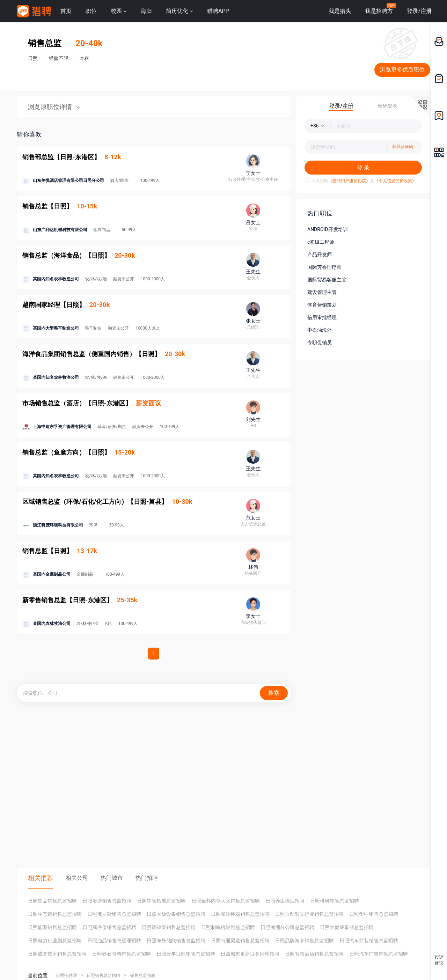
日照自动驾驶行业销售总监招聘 (309, 914)
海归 (146, 11)
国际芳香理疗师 (324, 267)
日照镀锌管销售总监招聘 (169, 927)
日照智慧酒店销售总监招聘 (314, 954)
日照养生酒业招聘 (285, 901)
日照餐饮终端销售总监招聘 (240, 914)
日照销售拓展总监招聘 (161, 901)
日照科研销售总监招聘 (335, 901)
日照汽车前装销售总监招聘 (369, 941)
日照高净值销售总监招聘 (109, 927)
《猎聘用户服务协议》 (349, 181)
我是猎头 (340, 11)
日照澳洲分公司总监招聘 (287, 927)
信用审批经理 (322, 317)
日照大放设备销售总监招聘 (176, 914)
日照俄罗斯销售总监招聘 (114, 914)
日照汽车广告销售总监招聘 (379, 954)
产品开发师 (320, 255)
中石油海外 (320, 330)
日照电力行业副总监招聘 (55, 941)
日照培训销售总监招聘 (107, 901)
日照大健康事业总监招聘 (347, 927)
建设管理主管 (322, 292)
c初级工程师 (321, 242)
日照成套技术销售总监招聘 (57, 954)
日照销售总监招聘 (103, 975)
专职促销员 (320, 342)
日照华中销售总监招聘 (374, 914)
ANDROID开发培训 (328, 229)
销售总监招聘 (143, 975)
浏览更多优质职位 (402, 70)
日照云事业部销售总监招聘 (186, 954)
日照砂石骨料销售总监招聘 (122, 954)
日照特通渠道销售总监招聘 (240, 941)
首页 (66, 11)
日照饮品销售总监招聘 (52, 901)
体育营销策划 (322, 305)
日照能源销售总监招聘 (52, 927)
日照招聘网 (66, 975)
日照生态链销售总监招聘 (55, 914)
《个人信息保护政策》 (395, 181)
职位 (91, 11)
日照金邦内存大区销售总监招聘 (226, 901)
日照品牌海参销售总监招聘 (305, 941)
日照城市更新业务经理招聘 (250, 954)
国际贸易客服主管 (327, 280)
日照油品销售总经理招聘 (114, 941)
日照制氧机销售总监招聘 (228, 927)
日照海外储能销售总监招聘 (176, 941)
